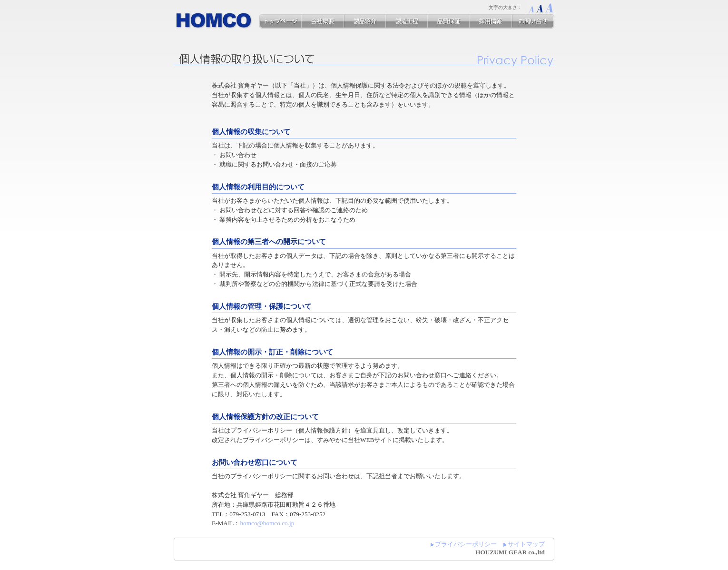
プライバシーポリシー (466, 544)
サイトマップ (526, 544)
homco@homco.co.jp (267, 523)
